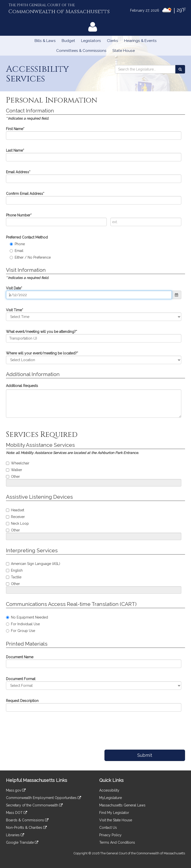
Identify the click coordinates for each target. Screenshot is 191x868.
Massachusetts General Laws (122, 805)
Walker (14, 470)
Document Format (21, 679)
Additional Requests (22, 386)
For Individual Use (23, 624)
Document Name (20, 657)
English (14, 570)
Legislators (91, 41)
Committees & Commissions (81, 51)
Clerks (113, 41)
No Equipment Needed (27, 617)
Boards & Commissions (27, 820)
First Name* (15, 129)
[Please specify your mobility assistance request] (94, 483)
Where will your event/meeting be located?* (42, 353)
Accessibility (109, 790)
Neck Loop (17, 523)
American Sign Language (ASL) (33, 564)
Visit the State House (116, 820)
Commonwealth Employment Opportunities (44, 798)
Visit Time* (15, 310)
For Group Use (21, 631)
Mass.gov (16, 790)
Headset (15, 510)
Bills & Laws (45, 41)
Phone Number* (19, 215)
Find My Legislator (114, 813)
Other (13, 477)
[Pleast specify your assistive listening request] (94, 536)
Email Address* (18, 172)
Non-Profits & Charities (26, 828)
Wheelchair (18, 463)
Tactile (14, 577)
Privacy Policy (110, 835)
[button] (177, 295)
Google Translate (22, 842)
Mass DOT (17, 813)
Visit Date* (14, 288)
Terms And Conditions (117, 842)
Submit (145, 755)
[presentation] (40, 728)
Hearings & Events (140, 41)
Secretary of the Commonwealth (34, 805)
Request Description (22, 701)
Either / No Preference (30, 257)
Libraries (15, 835)
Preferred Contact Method (27, 237)
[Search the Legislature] (180, 69)
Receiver (15, 517)
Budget (68, 41)
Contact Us (108, 828)
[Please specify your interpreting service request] (94, 590)
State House (124, 51)
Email (17, 251)
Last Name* (15, 150)
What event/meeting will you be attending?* (42, 332)
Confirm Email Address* (25, 194)
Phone (17, 244)
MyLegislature (111, 798)
